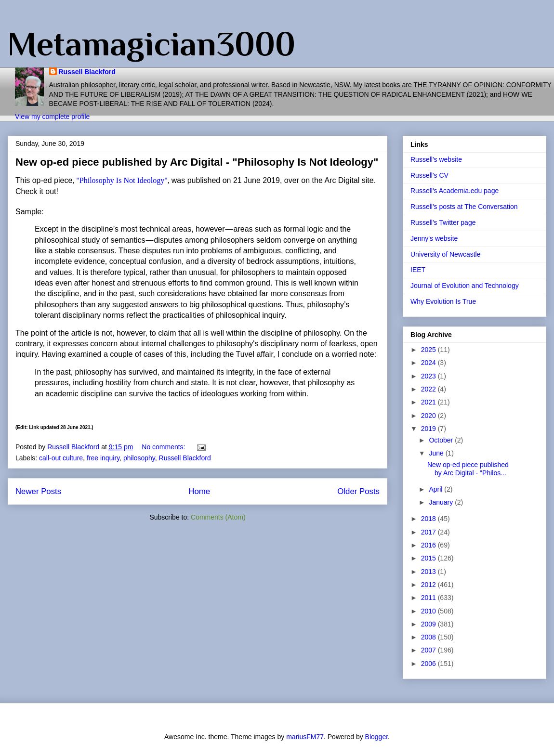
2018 (429, 519)
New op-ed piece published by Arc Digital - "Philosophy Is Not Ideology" (197, 162)
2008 (429, 637)
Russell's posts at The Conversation (464, 207)
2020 (429, 416)
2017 (429, 532)
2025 (429, 350)
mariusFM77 (305, 737)
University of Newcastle (446, 254)
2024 (429, 363)
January (442, 502)
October (442, 440)
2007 (429, 650)
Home (199, 491)
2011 (429, 598)
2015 (429, 558)
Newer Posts (38, 491)
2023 (429, 376)
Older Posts (358, 491)
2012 (429, 585)
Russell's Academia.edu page (455, 191)
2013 (429, 572)
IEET (418, 270)
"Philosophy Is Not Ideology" (122, 180)
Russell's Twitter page (443, 222)
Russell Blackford (87, 72)
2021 (429, 402)
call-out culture (61, 458)
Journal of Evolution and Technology (465, 286)
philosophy (139, 458)
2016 (429, 545)
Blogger (376, 737)
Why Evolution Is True (443, 301)
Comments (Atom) (218, 517)
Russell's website (436, 159)
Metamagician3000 (152, 44)
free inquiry (103, 458)
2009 (429, 624)
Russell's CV (429, 175)
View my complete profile (52, 117)
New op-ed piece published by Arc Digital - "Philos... (468, 469)
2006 (429, 664)
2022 (429, 389)
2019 (429, 429)
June (437, 453)
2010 (429, 611)
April (436, 489)
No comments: (164, 447)
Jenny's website (434, 238)
